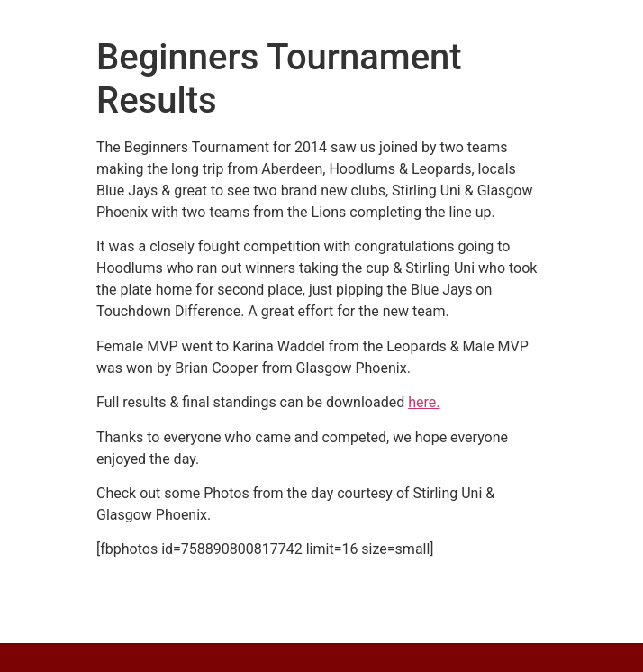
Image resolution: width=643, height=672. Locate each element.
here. (424, 402)
